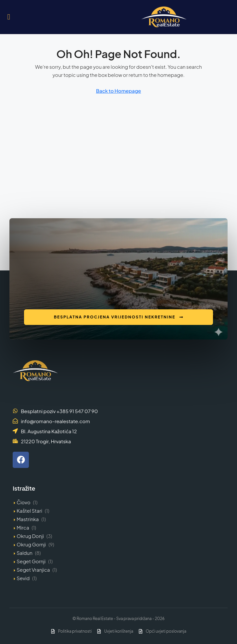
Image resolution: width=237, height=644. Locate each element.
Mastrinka (28, 519)
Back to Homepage (119, 91)
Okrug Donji (30, 536)
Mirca (23, 527)
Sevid (23, 578)
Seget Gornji (31, 561)
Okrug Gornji (31, 544)
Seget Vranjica (33, 570)
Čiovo (23, 502)
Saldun (25, 553)
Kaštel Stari (29, 511)
